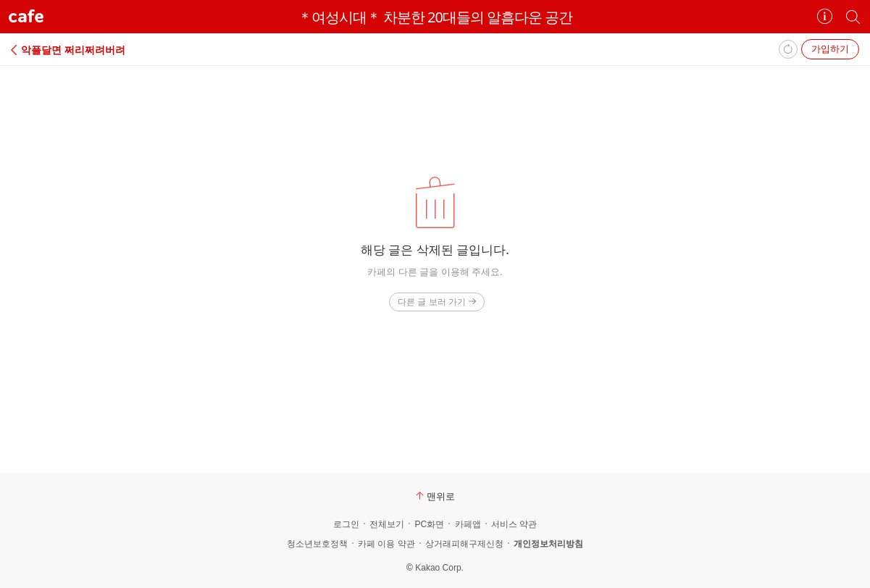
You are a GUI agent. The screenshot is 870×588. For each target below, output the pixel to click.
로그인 (346, 524)
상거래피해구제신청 (464, 544)
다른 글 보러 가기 (436, 302)
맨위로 (435, 496)
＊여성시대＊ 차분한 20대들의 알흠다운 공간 (435, 17)
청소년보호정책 (317, 544)
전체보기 (387, 524)
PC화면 (429, 524)
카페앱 (468, 524)
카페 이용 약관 (386, 544)
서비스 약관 (514, 524)
